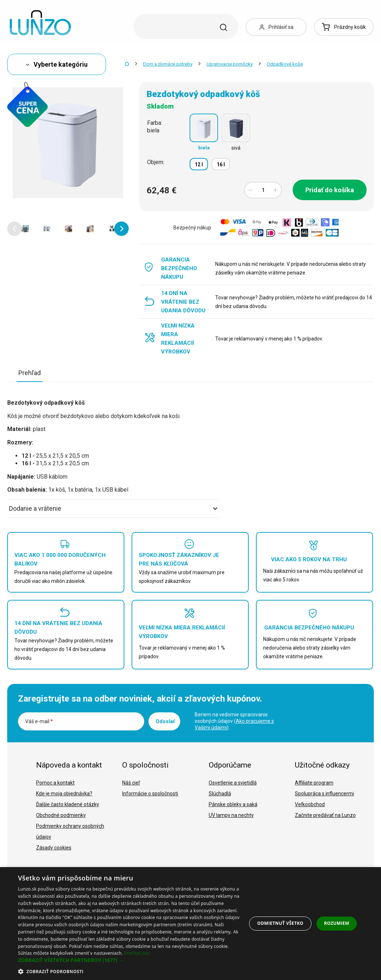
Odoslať (165, 721)
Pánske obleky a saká (233, 804)
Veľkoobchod (310, 804)
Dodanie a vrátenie (113, 508)
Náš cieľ (131, 783)
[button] (14, 229)
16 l (221, 164)
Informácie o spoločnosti (150, 794)
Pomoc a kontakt (55, 783)
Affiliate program (314, 783)
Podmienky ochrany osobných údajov (70, 831)
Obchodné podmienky (61, 815)
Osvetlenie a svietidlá (233, 783)
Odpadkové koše (285, 64)
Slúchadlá (220, 794)
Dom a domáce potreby (168, 64)
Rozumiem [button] (337, 923)
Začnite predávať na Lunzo (325, 815)
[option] (25, 229)
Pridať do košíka (330, 190)
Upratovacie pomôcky (230, 64)
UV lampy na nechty (231, 815)
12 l (199, 164)
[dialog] (190, 924)
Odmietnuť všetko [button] (280, 923)
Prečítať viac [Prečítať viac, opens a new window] (137, 953)
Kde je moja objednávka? (64, 794)
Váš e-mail (39, 721)
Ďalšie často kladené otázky (68, 804)
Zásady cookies (54, 848)
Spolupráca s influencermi (324, 794)
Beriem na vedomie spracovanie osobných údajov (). (234, 721)
